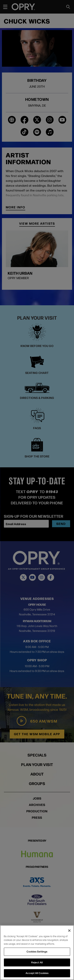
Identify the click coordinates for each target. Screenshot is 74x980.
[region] (37, 953)
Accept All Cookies (37, 973)
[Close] (69, 931)
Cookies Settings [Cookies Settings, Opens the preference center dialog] (37, 952)
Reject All (37, 962)
